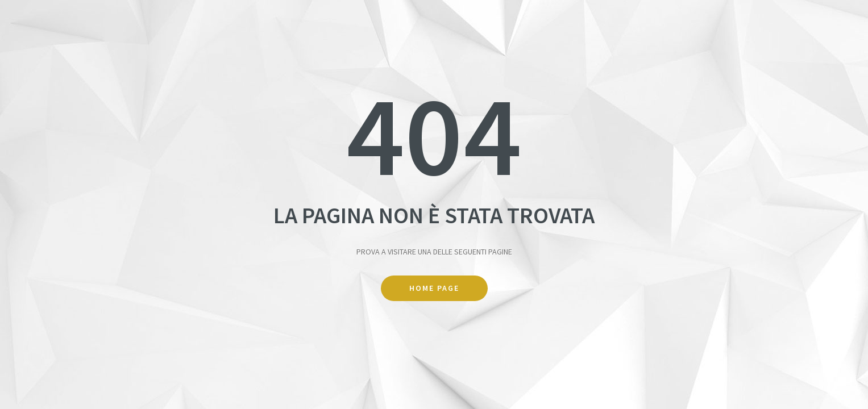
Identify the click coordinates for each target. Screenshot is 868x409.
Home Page (434, 288)
